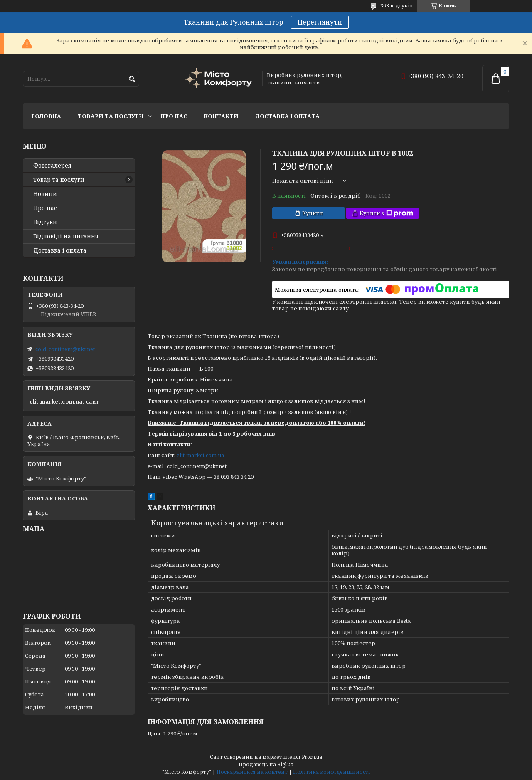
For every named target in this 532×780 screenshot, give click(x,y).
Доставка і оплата (287, 116)
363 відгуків (397, 6)
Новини (45, 194)
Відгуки (45, 222)
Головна (46, 116)
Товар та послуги (59, 180)
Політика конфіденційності (332, 772)
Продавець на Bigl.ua (266, 764)
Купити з (386, 213)
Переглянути (320, 22)
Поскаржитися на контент (252, 772)
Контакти (221, 116)
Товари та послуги (111, 116)
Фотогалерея (52, 166)
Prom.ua (312, 757)
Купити (313, 213)
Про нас (174, 116)
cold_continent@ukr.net (65, 349)
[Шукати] (132, 79)
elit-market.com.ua (200, 455)
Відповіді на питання (66, 236)
